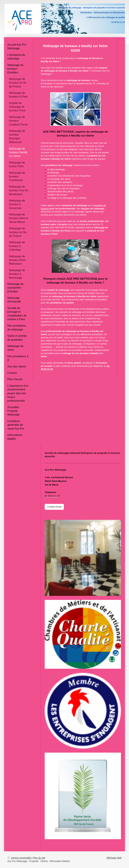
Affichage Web (114, 858)
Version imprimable (20, 858)
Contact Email (54, 507)
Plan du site (39, 858)
